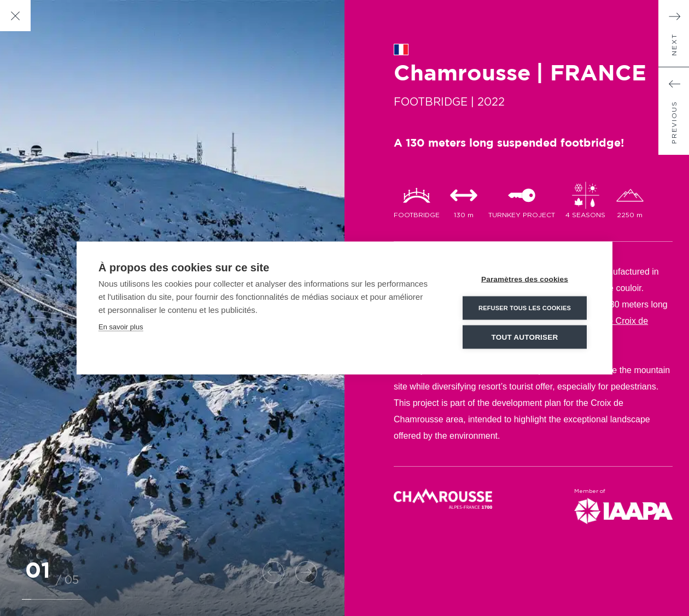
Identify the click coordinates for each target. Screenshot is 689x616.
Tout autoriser (525, 337)
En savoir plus (121, 326)
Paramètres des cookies (525, 279)
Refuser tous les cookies (525, 307)
